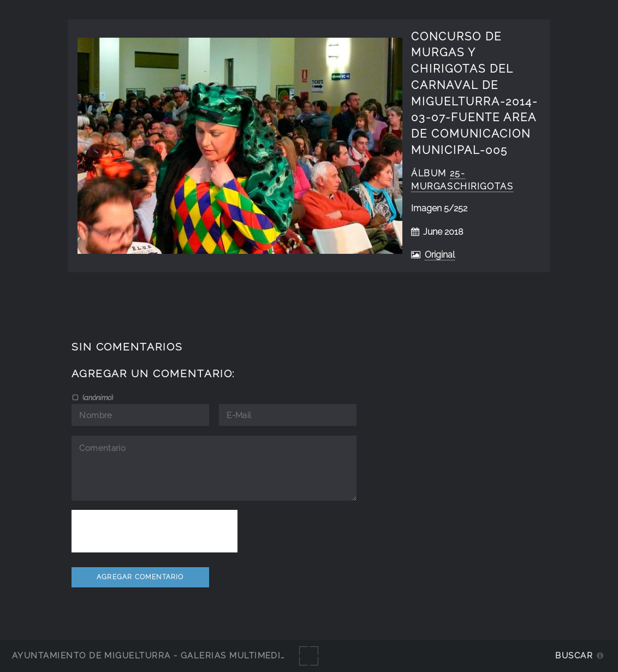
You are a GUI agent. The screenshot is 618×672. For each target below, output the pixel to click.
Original (440, 255)
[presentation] (154, 531)
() (97, 397)
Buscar (574, 655)
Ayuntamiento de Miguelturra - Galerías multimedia (150, 655)
